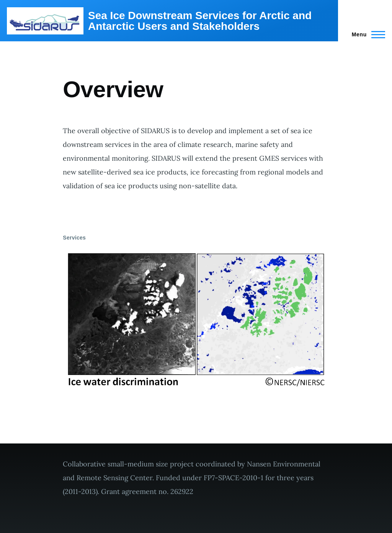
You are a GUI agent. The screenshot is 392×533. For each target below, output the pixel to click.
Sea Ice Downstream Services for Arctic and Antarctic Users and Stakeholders (200, 21)
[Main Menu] (366, 34)
